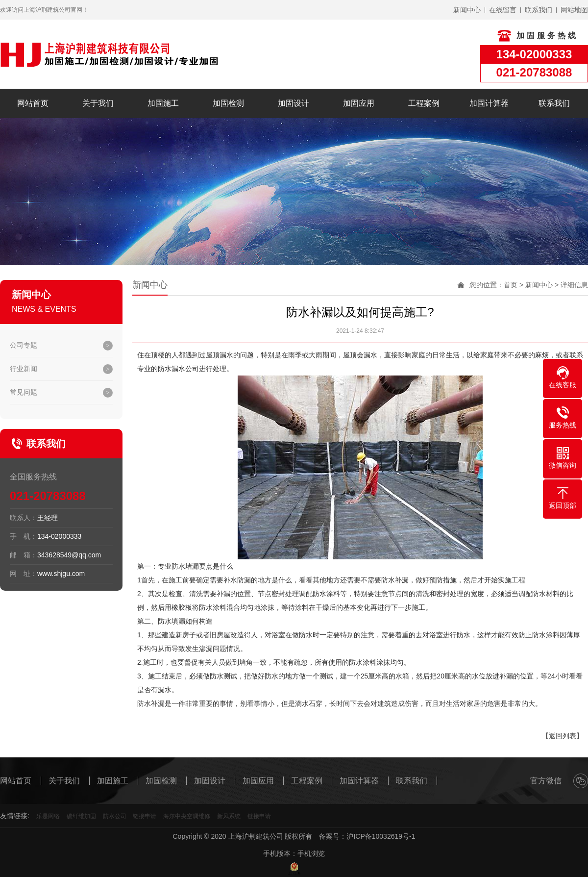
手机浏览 (311, 853)
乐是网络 (48, 816)
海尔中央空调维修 (187, 816)
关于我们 (98, 103)
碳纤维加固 (81, 816)
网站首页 (33, 103)
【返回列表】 (563, 736)
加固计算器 (489, 103)
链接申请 (145, 816)
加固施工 (163, 103)
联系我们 (554, 103)
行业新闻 (24, 369)
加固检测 (228, 103)
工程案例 (424, 103)
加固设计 (294, 103)
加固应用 (359, 103)
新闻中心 (539, 285)
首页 (511, 285)
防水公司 (115, 816)
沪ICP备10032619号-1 (381, 836)
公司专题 (24, 345)
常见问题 (24, 392)
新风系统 (229, 816)
